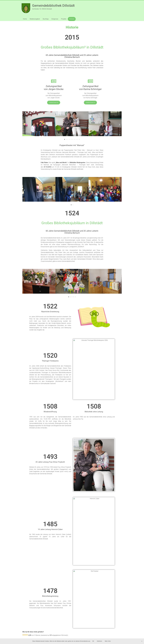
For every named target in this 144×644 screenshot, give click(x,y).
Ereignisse (55, 19)
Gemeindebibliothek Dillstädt (53, 6)
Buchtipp (46, 19)
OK (93, 641)
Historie (72, 19)
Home (25, 19)
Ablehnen (99, 641)
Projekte (64, 19)
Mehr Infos (108, 641)
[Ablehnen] (142, 641)
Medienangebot (35, 19)
